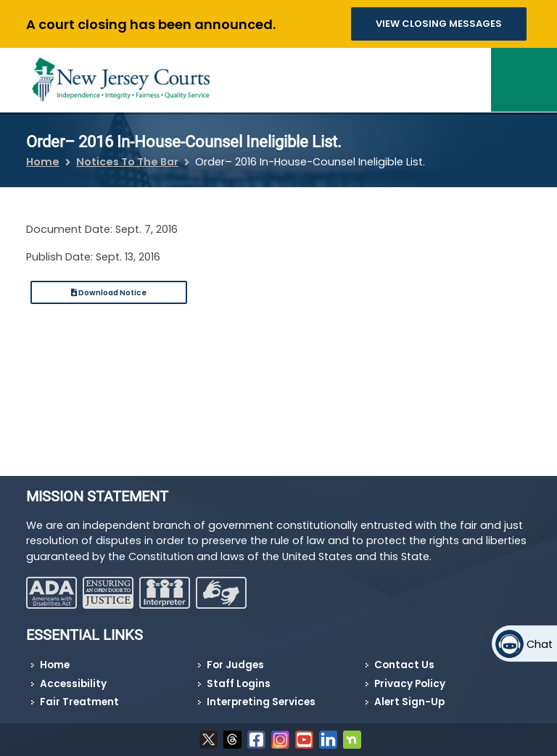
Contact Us (404, 665)
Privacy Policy (410, 684)
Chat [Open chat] (540, 644)
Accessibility (73, 684)
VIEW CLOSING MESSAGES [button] (439, 24)
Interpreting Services (261, 702)
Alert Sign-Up (409, 702)
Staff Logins (239, 684)
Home (43, 162)
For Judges (235, 665)
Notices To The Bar (127, 162)
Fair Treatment (79, 702)
